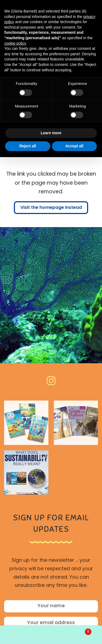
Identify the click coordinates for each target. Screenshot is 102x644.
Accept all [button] (74, 146)
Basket (80, 631)
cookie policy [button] (15, 43)
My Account (17, 635)
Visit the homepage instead (51, 208)
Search (51, 635)
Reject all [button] (28, 146)
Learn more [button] (51, 133)
